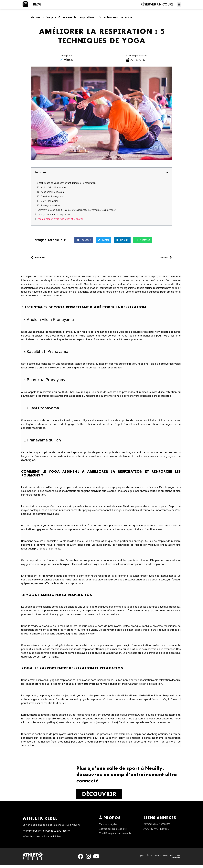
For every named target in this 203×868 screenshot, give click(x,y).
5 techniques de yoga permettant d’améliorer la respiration (66, 186)
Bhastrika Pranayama (52, 199)
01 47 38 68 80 (31, 845)
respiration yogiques (33, 532)
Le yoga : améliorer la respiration (54, 217)
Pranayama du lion (51, 208)
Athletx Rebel (40, 821)
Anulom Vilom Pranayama (53, 190)
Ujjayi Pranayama (50, 204)
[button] (179, 5)
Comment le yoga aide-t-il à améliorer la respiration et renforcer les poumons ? (77, 213)
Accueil (36, 20)
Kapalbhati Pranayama (53, 195)
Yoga (50, 20)
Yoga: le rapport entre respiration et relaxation (60, 222)
